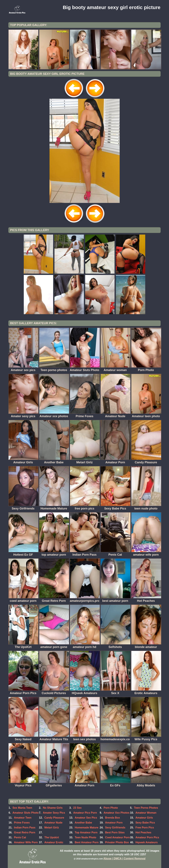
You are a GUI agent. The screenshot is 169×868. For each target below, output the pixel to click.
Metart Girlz (52, 828)
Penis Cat (20, 837)
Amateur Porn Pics (147, 837)
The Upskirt (52, 837)
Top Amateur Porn (86, 832)
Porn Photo (111, 808)
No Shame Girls (53, 808)
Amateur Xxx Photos (117, 813)
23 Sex (77, 808)
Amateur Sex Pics (86, 818)
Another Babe (83, 823)
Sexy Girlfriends (115, 828)
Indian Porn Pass (25, 828)
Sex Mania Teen (22, 808)
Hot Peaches (143, 832)
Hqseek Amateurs (147, 842)
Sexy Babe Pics (145, 823)
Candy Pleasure (54, 818)
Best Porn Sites (115, 832)
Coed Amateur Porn (118, 837)
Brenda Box (113, 818)
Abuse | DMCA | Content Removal (125, 859)
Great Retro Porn (25, 832)
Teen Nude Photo (85, 837)
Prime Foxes (22, 823)
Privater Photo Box (117, 842)
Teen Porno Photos (146, 808)
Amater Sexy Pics (54, 813)
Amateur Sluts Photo (26, 813)
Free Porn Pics (145, 828)
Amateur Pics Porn (85, 813)
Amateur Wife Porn (26, 842)
